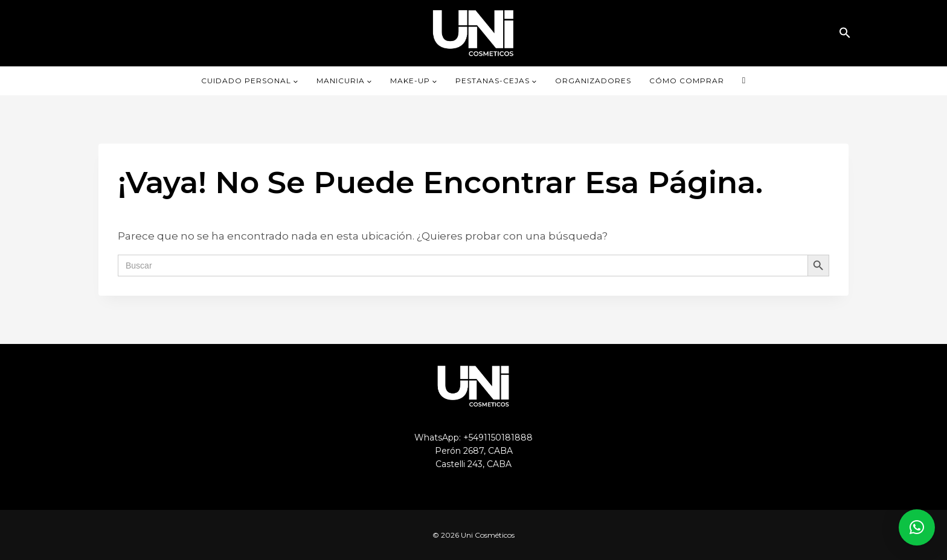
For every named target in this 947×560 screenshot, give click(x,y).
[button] (845, 33)
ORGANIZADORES (593, 81)
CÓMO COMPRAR (687, 81)
